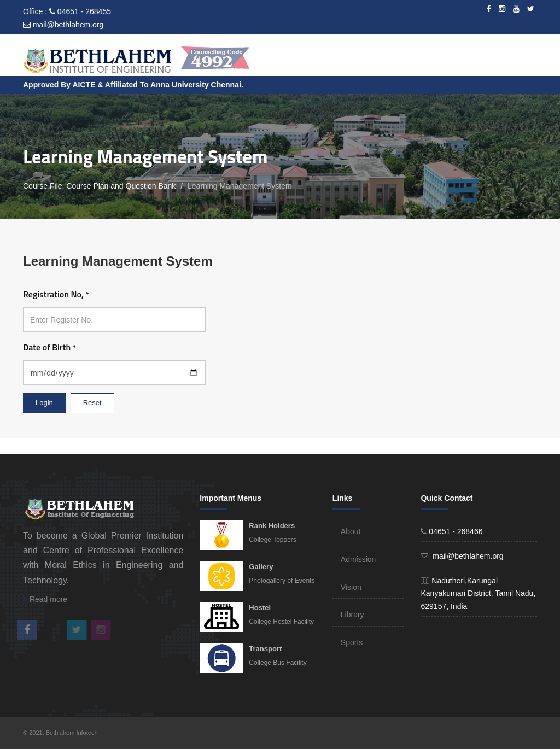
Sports (352, 642)
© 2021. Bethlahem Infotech (60, 733)
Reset (92, 403)
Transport (265, 649)
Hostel (260, 608)
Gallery (261, 567)
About (351, 531)
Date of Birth (49, 347)
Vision (351, 587)
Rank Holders (272, 526)
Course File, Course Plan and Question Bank (99, 186)
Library (352, 615)
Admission (358, 559)
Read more (45, 599)
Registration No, (56, 294)
